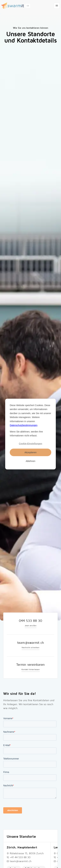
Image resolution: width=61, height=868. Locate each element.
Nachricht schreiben (30, 648)
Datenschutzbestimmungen (24, 425)
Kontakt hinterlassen (31, 670)
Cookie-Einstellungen (30, 444)
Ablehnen (30, 461)
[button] (28, 6)
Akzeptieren (31, 452)
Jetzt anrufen (31, 626)
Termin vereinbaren (30, 665)
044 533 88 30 (30, 621)
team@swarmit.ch (31, 643)
